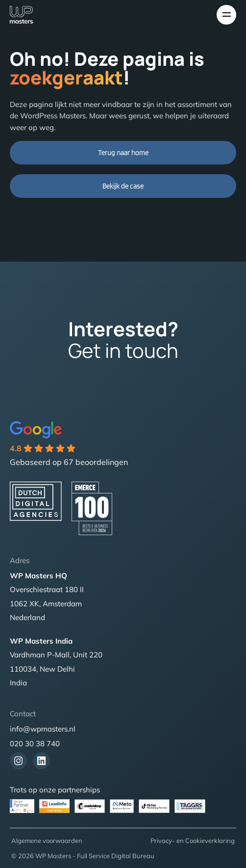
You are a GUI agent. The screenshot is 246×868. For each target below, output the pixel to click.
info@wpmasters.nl (43, 729)
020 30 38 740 (35, 744)
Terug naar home (123, 153)
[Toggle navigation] (226, 15)
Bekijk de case (123, 186)
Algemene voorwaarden (47, 841)
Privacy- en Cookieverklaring (193, 841)
